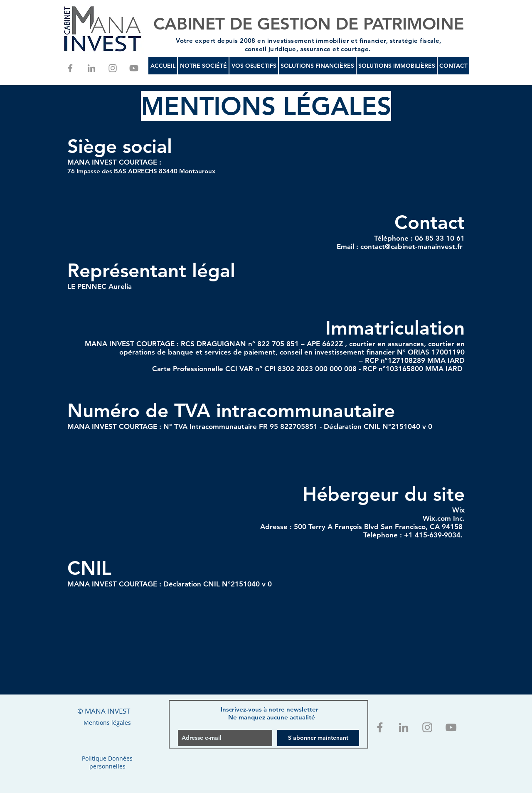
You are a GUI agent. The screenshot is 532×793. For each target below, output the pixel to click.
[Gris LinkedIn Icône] (91, 68)
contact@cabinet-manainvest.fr (411, 246)
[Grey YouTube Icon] (134, 68)
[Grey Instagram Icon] (113, 68)
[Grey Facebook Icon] (70, 68)
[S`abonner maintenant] (318, 738)
